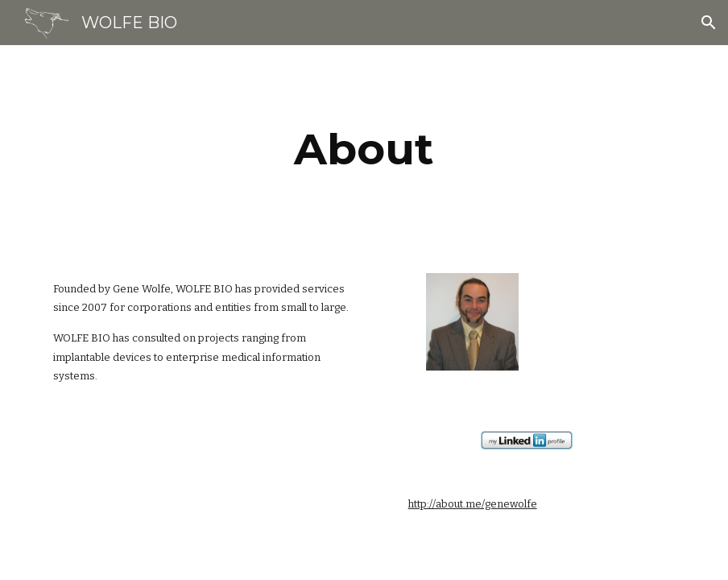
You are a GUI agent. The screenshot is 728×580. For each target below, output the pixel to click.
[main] (364, 149)
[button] (709, 23)
